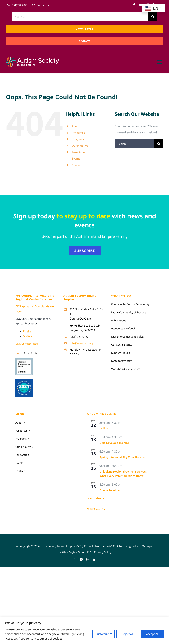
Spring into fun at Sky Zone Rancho (122, 457)
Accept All (152, 634)
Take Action (79, 152)
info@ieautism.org (81, 343)
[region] (84, 630)
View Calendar (96, 498)
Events (76, 158)
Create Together (110, 490)
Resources (78, 133)
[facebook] (134, 5)
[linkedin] (95, 559)
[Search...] (80, 16)
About (76, 126)
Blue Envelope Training (114, 443)
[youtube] (141, 5)
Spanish (28, 336)
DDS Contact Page (27, 344)
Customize (102, 634)
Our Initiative (80, 146)
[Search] (153, 16)
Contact (77, 165)
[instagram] (88, 559)
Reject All (128, 634)
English (28, 331)
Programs (78, 139)
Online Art (106, 429)
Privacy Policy (103, 552)
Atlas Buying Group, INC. (77, 552)
